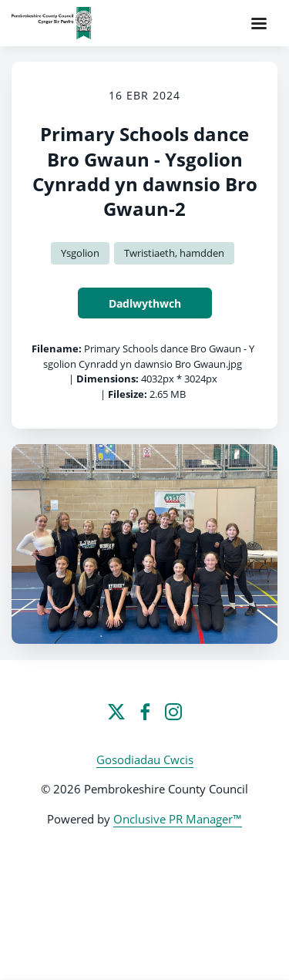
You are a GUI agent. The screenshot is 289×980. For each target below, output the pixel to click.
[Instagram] (173, 712)
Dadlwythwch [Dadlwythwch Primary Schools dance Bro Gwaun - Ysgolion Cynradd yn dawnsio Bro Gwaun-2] (145, 303)
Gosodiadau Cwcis (145, 759)
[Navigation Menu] (259, 23)
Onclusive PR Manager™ (178, 819)
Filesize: (128, 394)
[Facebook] (145, 712)
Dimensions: (108, 379)
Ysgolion (80, 253)
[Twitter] (116, 712)
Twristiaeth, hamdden (174, 253)
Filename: (57, 349)
